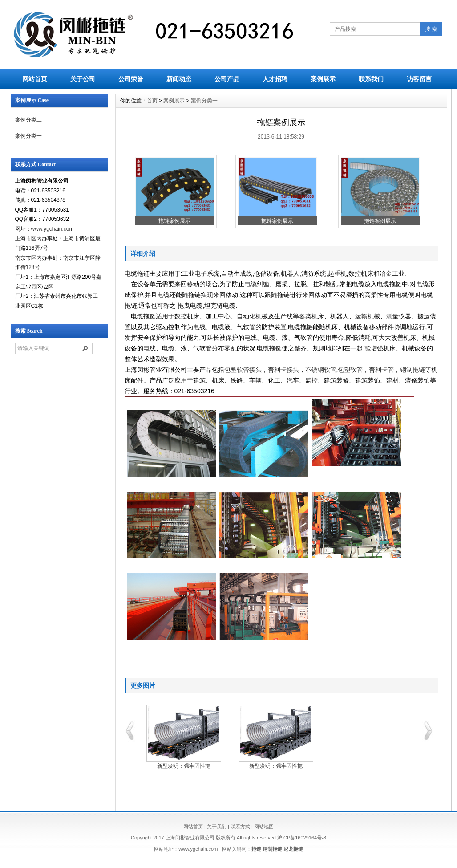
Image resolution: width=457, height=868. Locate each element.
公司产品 (227, 79)
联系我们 (371, 79)
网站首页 (35, 79)
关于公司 (83, 79)
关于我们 (217, 827)
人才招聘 (275, 79)
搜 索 (431, 29)
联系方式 (240, 827)
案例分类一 (28, 136)
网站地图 (264, 827)
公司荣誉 (131, 79)
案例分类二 (28, 120)
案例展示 (323, 79)
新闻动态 (179, 79)
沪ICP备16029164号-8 (302, 838)
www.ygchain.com (53, 229)
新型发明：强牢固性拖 (184, 766)
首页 (152, 101)
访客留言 (419, 79)
